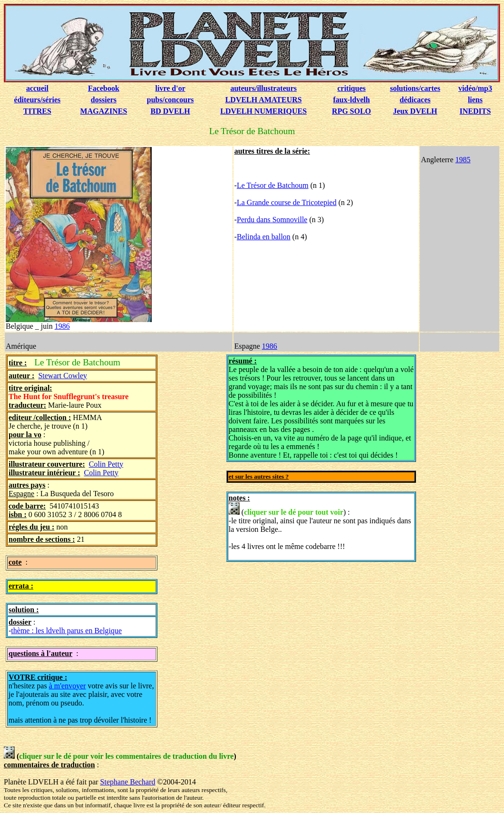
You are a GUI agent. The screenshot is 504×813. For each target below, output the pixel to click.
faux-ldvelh (352, 100)
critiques (351, 88)
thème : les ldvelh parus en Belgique (66, 631)
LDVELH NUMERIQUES (263, 111)
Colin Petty (106, 464)
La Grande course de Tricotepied (287, 202)
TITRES (37, 111)
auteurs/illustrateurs (263, 88)
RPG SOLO (351, 111)
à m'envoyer (68, 686)
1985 (463, 160)
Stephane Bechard (128, 782)
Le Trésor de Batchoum (273, 185)
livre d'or (170, 88)
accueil (37, 88)
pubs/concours (170, 100)
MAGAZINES (104, 111)
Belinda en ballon (264, 237)
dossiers (104, 100)
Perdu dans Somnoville (272, 220)
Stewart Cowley (63, 376)
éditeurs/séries (38, 100)
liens (475, 100)
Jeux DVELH (415, 111)
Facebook (104, 88)
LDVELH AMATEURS (264, 100)
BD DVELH (170, 111)
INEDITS (475, 111)
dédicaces (415, 100)
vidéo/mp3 (475, 88)
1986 (62, 326)
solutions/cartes (415, 88)
